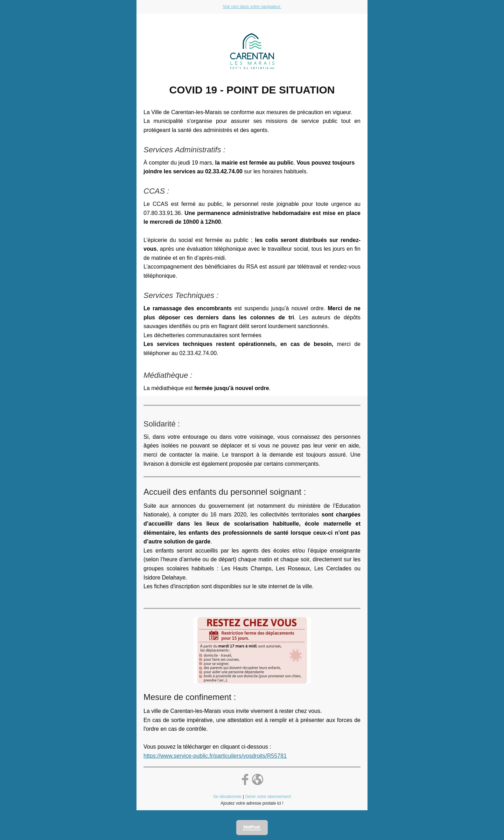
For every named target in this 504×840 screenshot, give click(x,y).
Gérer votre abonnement (268, 797)
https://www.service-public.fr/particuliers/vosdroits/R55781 (215, 756)
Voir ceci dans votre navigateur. (252, 7)
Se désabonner (227, 797)
